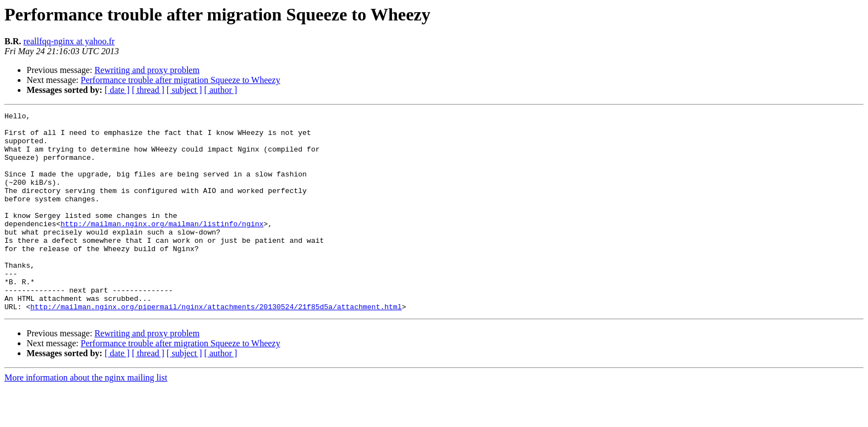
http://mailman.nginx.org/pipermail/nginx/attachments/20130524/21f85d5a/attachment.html (216, 346)
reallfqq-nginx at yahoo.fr (69, 41)
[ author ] (221, 90)
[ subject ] (184, 90)
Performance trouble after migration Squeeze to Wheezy (180, 80)
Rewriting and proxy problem (147, 70)
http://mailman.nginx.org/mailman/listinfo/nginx (162, 247)
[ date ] (117, 90)
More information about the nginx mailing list (86, 417)
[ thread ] (148, 90)
